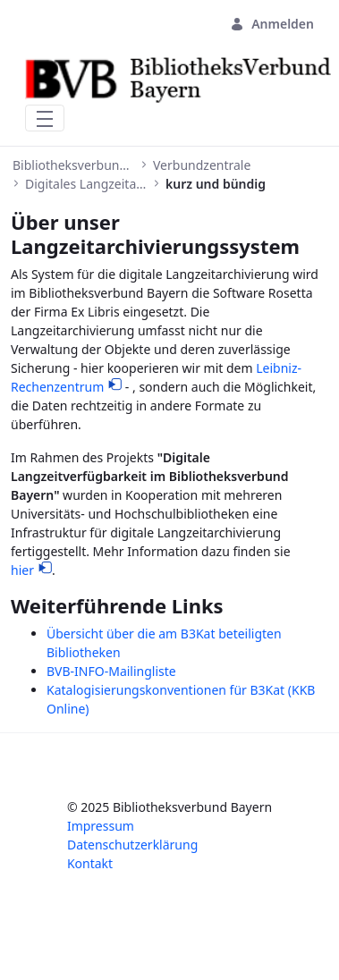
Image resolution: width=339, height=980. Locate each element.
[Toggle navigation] (45, 118)
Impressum (101, 826)
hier (22, 570)
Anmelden (272, 24)
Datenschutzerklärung (132, 845)
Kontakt (90, 863)
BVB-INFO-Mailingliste (111, 671)
